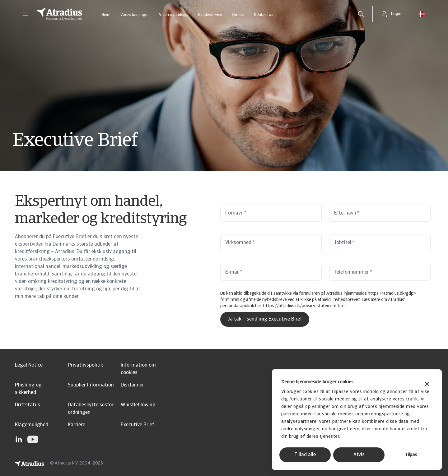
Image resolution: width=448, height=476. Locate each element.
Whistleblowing (138, 405)
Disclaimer (132, 385)
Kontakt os (264, 15)
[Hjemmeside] (59, 14)
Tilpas (411, 455)
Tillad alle (305, 455)
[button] (26, 14)
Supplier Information (91, 385)
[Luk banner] (427, 385)
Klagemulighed (32, 425)
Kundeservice (210, 15)
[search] (361, 14)
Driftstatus (28, 405)
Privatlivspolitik (85, 365)
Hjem (106, 15)
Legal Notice (29, 365)
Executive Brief (137, 425)
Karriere (77, 425)
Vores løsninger (135, 15)
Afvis (359, 455)
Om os (238, 15)
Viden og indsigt (173, 15)
